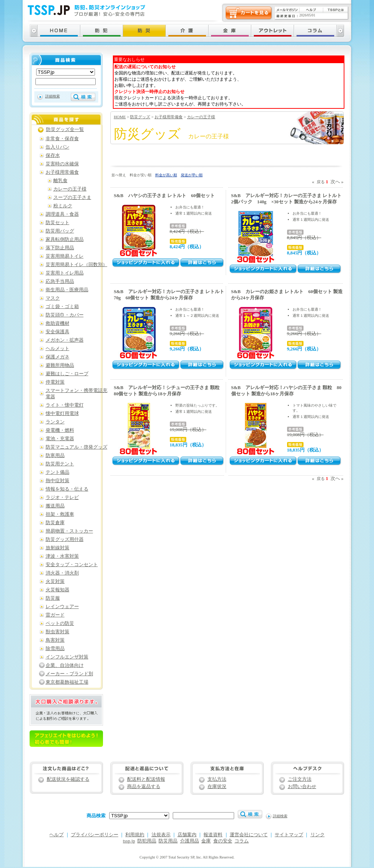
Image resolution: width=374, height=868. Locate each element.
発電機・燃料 (60, 430)
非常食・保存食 (62, 139)
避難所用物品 (60, 365)
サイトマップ (289, 835)
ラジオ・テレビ (62, 498)
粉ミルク (63, 206)
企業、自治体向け (65, 665)
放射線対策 (58, 548)
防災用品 (168, 841)
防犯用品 (147, 841)
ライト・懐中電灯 (65, 405)
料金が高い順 (166, 175)
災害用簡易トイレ (65, 256)
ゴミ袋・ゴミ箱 (62, 307)
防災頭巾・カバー (65, 315)
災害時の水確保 (62, 164)
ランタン (55, 422)
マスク (53, 298)
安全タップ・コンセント (72, 565)
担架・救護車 (60, 514)
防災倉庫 (55, 523)
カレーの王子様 (201, 117)
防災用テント (60, 464)
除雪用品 (55, 649)
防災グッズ (140, 117)
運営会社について (249, 835)
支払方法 (217, 779)
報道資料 (213, 835)
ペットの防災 (60, 623)
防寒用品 (55, 456)
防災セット (58, 223)
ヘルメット (58, 349)
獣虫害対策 (58, 632)
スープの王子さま (72, 197)
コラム (242, 841)
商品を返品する (144, 787)
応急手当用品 (60, 281)
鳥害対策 (55, 640)
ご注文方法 (300, 779)
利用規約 (135, 835)
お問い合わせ (302, 787)
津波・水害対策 (62, 556)
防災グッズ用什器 (65, 539)
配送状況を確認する (68, 779)
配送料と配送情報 (146, 779)
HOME (120, 117)
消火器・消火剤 (62, 573)
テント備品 (58, 472)
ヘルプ (56, 835)
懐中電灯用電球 (62, 414)
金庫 (206, 841)
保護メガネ (58, 357)
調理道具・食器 (62, 214)
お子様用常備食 (169, 117)
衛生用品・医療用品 (67, 290)
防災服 (53, 598)
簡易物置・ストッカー (69, 531)
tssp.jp (129, 841)
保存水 (53, 155)
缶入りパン (58, 147)
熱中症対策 (58, 481)
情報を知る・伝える (67, 489)
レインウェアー (62, 607)
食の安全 (223, 841)
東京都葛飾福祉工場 (67, 682)
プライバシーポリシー (95, 835)
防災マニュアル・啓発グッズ (77, 447)
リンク (318, 835)
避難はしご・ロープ (67, 374)
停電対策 (55, 382)
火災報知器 (58, 590)
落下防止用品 (60, 248)
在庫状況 (217, 787)
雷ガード (55, 615)
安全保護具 (58, 332)
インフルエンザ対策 (67, 657)
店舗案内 (187, 835)
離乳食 (60, 181)
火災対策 (55, 581)
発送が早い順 (192, 175)
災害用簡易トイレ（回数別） (77, 265)
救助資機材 (58, 323)
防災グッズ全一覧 (65, 130)
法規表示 (161, 835)
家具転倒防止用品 (65, 239)
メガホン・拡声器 (65, 340)
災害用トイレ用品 (65, 273)
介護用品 (190, 841)
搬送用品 (55, 506)
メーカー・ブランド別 (69, 674)
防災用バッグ (60, 231)
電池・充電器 (60, 439)
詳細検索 (53, 96)
